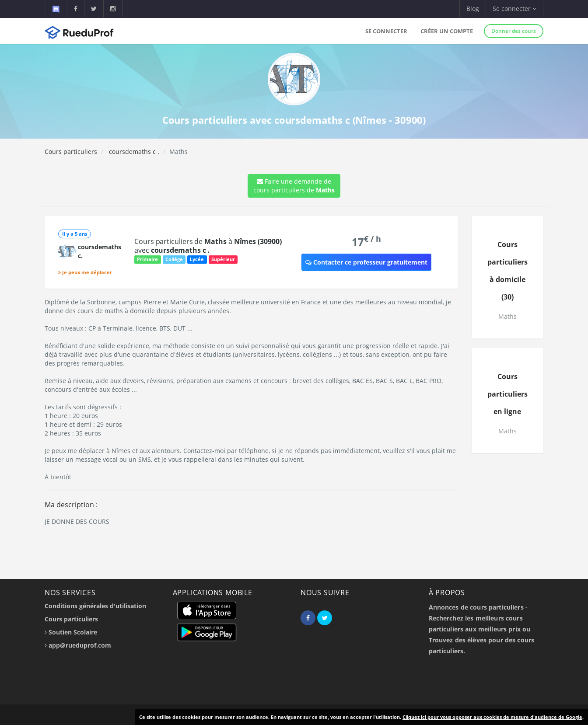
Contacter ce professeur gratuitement (366, 262)
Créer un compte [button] (447, 31)
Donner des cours (514, 31)
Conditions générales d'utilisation (95, 606)
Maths (507, 316)
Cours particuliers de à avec (208, 246)
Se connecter (386, 31)
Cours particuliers (71, 152)
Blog (473, 9)
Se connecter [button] (514, 9)
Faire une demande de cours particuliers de (294, 186)
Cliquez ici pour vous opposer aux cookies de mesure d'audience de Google (492, 717)
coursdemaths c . (133, 152)
